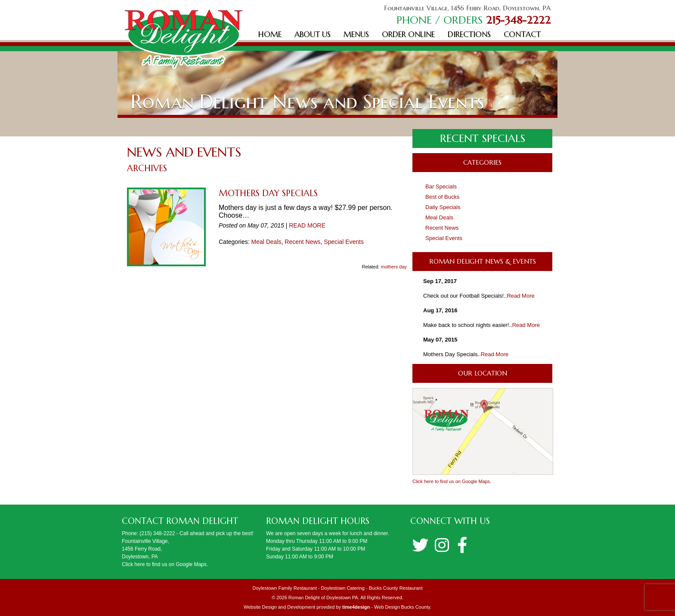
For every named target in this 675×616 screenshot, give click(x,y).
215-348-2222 (518, 20)
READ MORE (307, 225)
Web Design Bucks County (402, 607)
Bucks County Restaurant (396, 588)
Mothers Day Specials (268, 193)
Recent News (302, 242)
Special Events (344, 242)
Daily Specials (443, 207)
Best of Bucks (442, 197)
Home (270, 34)
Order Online (408, 34)
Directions (469, 34)
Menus (356, 34)
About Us (313, 34)
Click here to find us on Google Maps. (452, 481)
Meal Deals (266, 242)
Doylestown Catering (343, 588)
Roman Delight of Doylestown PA (323, 598)
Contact (522, 34)
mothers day (394, 267)
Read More (520, 296)
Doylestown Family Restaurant (285, 588)
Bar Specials (441, 186)
